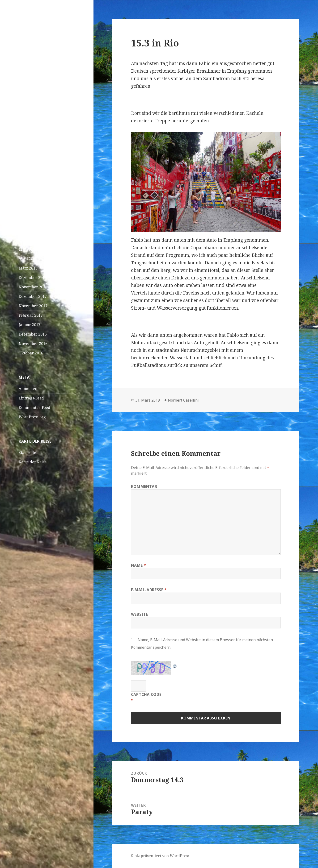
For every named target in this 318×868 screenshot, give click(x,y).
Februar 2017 (31, 315)
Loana (24, 204)
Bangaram (47, 204)
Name (139, 565)
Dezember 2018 (33, 278)
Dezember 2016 (33, 334)
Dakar (24, 108)
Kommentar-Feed (34, 407)
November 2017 (33, 306)
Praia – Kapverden (35, 99)
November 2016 (33, 344)
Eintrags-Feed (31, 398)
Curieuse (27, 195)
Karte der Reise (33, 462)
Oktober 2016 (31, 353)
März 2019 (28, 268)
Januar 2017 (30, 325)
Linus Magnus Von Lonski (42, 189)
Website (140, 614)
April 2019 (28, 259)
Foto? (42, 214)
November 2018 (33, 287)
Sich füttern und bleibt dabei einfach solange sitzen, (44, 174)
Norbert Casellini (183, 400)
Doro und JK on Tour (42, 26)
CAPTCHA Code (146, 694)
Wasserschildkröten (37, 159)
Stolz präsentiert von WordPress (160, 856)
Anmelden (28, 389)
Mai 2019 (27, 249)
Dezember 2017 (33, 296)
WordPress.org (32, 417)
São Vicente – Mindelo (38, 89)
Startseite (27, 453)
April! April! (30, 117)
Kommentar (144, 486)
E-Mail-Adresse (149, 590)
